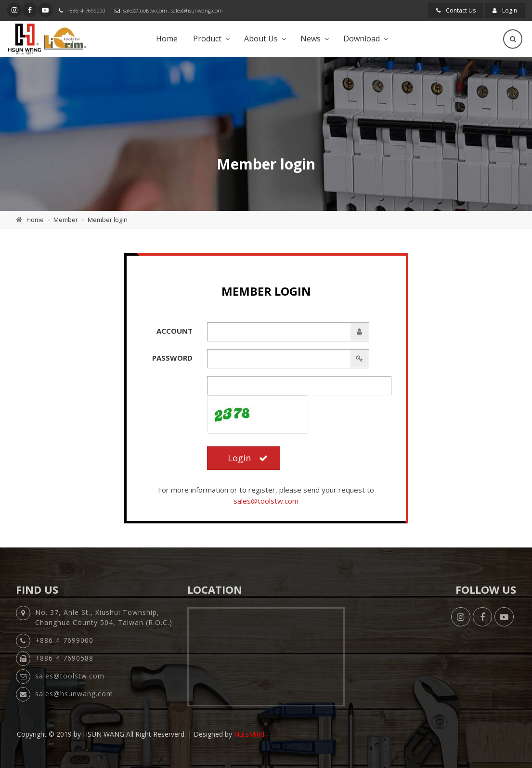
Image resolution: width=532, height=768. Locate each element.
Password (172, 358)
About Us (261, 39)
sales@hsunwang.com (197, 10)
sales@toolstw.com (145, 10)
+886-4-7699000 (86, 10)
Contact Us (456, 10)
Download (362, 39)
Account (175, 331)
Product (207, 39)
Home (167, 39)
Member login (108, 220)
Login (505, 10)
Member (66, 220)
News (311, 39)
